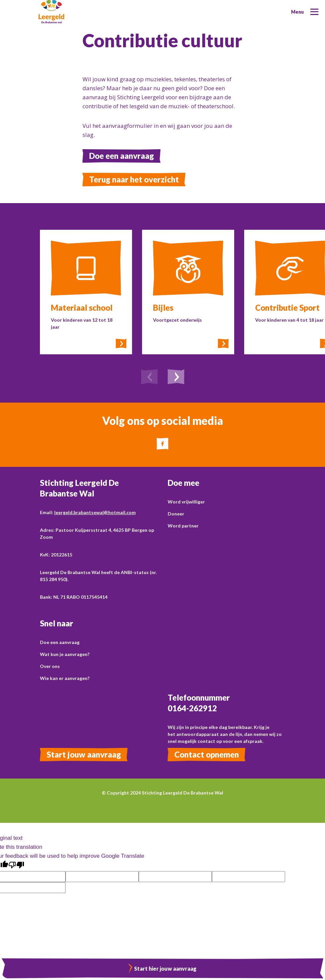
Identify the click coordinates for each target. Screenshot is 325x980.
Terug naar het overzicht (134, 179)
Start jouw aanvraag (84, 754)
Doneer (176, 514)
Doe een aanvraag (122, 156)
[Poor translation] (16, 865)
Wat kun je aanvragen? (65, 654)
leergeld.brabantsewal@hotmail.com (95, 512)
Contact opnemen (207, 754)
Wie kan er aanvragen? (65, 678)
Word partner (183, 526)
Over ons (50, 666)
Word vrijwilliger (186, 502)
